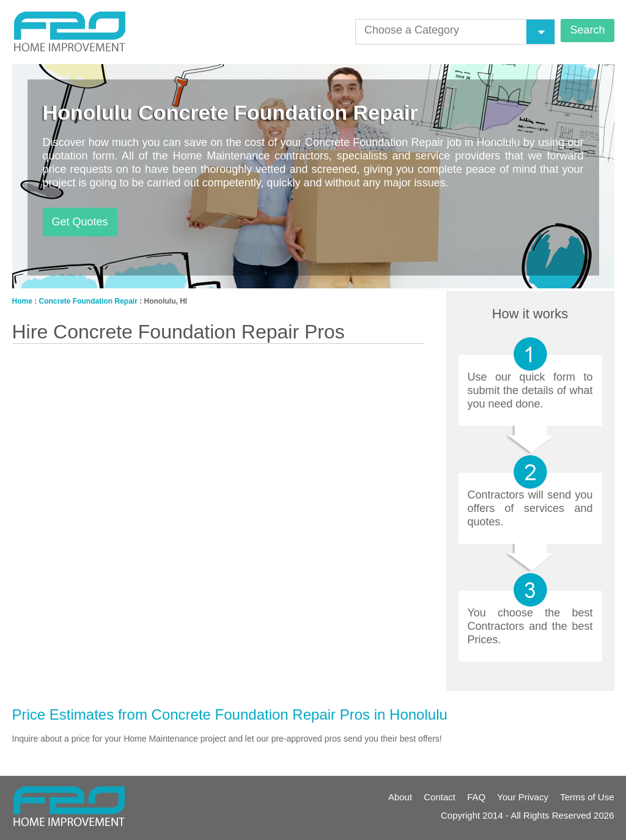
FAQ (476, 797)
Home (22, 301)
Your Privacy (523, 797)
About (400, 797)
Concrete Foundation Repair (88, 301)
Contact (440, 797)
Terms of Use (587, 797)
